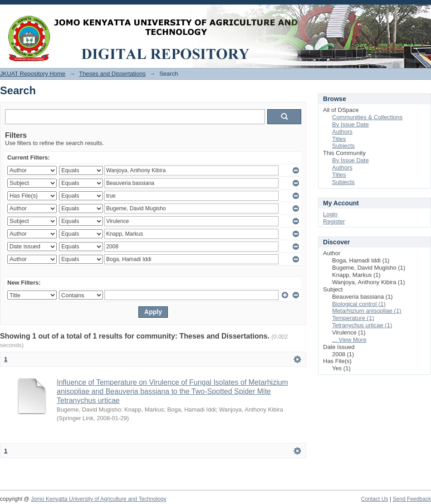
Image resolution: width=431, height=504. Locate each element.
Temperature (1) (353, 318)
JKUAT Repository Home (33, 74)
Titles (339, 139)
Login (424, 11)
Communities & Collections (367, 117)
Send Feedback (412, 499)
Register (334, 221)
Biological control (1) (359, 304)
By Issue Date (350, 124)
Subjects (343, 146)
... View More (349, 340)
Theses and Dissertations (112, 74)
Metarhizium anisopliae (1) (367, 311)
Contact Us (375, 499)
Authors (342, 132)
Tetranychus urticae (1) (362, 325)
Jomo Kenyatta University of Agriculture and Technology (99, 499)
